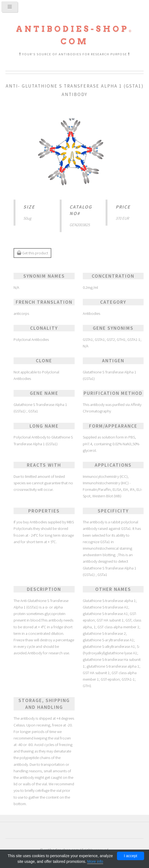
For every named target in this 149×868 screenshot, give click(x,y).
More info (95, 861)
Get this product (32, 253)
